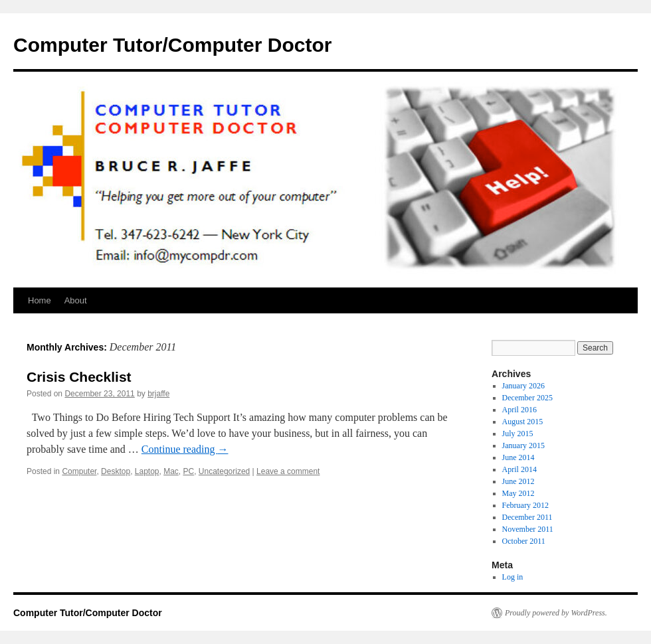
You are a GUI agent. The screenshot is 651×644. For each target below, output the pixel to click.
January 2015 (523, 445)
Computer (79, 471)
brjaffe (158, 394)
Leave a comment (288, 471)
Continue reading (185, 449)
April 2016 (519, 410)
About (76, 300)
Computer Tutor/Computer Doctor (172, 45)
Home (40, 300)
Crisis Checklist (79, 377)
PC (189, 471)
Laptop (147, 471)
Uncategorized (224, 471)
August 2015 (523, 422)
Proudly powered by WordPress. (556, 613)
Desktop (116, 471)
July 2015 (518, 434)
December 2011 (527, 517)
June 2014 (518, 457)
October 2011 (524, 541)
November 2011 (528, 529)
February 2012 (525, 505)
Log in (513, 577)
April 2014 (519, 469)
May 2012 (518, 493)
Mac (171, 471)
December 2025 (527, 398)
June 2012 (518, 481)
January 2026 (523, 386)
